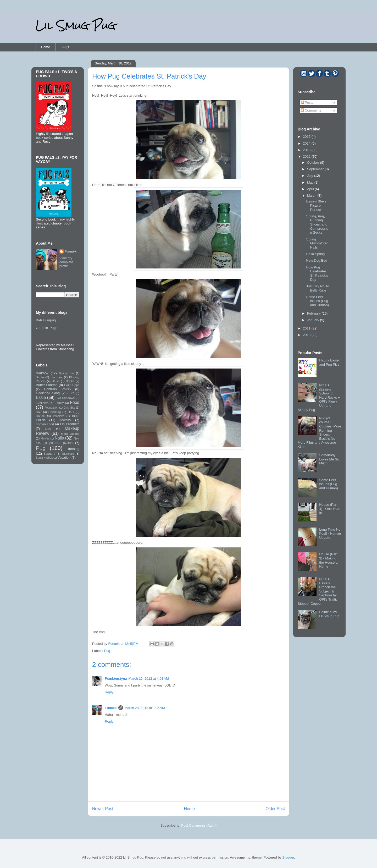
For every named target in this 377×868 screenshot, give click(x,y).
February (314, 313)
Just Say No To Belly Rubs (317, 288)
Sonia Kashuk (44, 458)
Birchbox (56, 377)
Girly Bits (69, 408)
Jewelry (65, 420)
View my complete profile (66, 262)
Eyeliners (42, 403)
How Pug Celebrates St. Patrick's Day (317, 273)
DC (72, 393)
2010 (307, 335)
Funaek (114, 644)
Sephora (49, 454)
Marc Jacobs (70, 434)
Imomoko (59, 416)
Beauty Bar (67, 373)
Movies (45, 439)
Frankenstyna (116, 679)
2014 (307, 143)
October (314, 163)
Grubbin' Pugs (47, 328)
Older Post (275, 809)
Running (73, 449)
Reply (109, 692)
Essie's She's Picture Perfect (316, 205)
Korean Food (45, 424)
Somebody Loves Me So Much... (329, 459)
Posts (307, 103)
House (40, 416)
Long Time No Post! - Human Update (330, 534)
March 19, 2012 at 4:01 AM (149, 679)
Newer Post (103, 809)
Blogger (288, 857)
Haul (71, 412)
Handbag (55, 412)
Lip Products (70, 424)
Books (70, 381)
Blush (56, 381)
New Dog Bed (317, 260)
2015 (307, 137)
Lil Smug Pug (76, 26)
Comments (311, 110)
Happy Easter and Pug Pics (329, 362)
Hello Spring (315, 254)
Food (75, 402)
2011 (307, 328)
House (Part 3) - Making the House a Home (328, 560)
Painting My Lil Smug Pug (329, 614)
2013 (307, 150)
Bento (40, 377)
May (311, 182)
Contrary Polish (57, 389)
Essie (41, 397)
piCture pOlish (61, 443)
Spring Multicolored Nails (317, 243)
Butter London (47, 385)
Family (59, 403)
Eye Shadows (65, 398)
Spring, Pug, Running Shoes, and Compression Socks (317, 224)
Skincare (68, 454)
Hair (39, 412)
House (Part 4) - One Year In (329, 509)
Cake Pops (72, 385)
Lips (48, 429)
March (312, 196)
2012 (307, 156)
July (311, 176)
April (311, 189)
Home (46, 47)
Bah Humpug (46, 320)
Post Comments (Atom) (199, 825)
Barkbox (42, 373)
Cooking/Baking (48, 393)
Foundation (51, 408)
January (314, 320)
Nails (59, 438)
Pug (107, 651)
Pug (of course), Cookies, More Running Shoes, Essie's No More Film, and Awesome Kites (319, 432)
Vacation (64, 457)
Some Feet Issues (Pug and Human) (317, 301)
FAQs (65, 47)
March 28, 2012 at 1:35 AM (145, 708)
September (316, 169)
